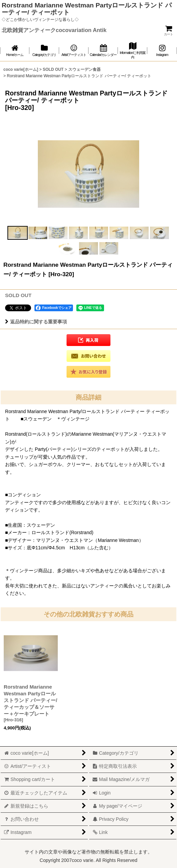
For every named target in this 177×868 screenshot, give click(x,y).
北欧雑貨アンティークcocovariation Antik (54, 30)
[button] (18, 233)
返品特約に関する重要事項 (36, 322)
